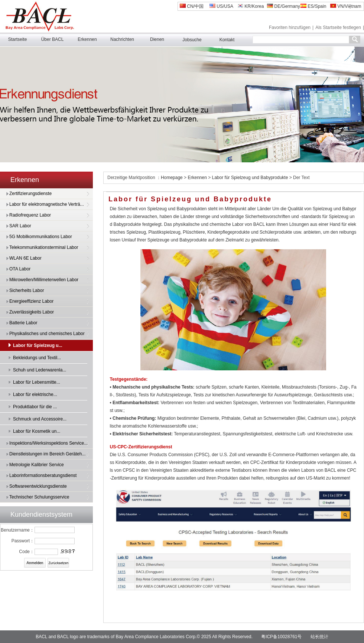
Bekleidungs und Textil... (37, 358)
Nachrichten (122, 39)
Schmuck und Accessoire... (40, 419)
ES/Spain (313, 6)
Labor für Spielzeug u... (38, 345)
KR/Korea (251, 6)
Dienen (157, 39)
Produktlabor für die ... (35, 407)
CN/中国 (192, 6)
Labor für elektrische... (35, 394)
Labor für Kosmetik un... (37, 431)
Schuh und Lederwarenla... (40, 370)
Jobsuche (192, 40)
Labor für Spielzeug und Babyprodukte (250, 178)
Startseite (18, 39)
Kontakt (227, 40)
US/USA (221, 6)
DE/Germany (284, 6)
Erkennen (87, 39)
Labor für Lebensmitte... (37, 382)
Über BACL (53, 39)
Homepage (172, 178)
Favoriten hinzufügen (290, 27)
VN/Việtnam (346, 6)
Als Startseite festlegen (338, 27)
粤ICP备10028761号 (281, 637)
